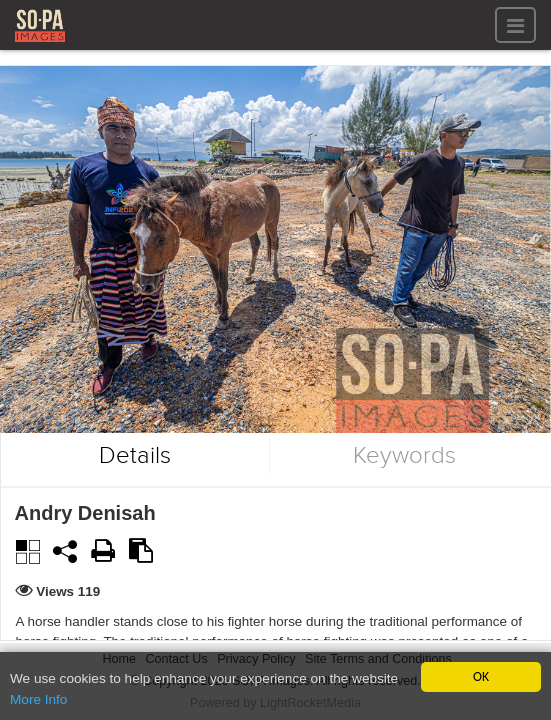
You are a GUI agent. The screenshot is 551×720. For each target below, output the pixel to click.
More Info (38, 700)
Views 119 (69, 591)
